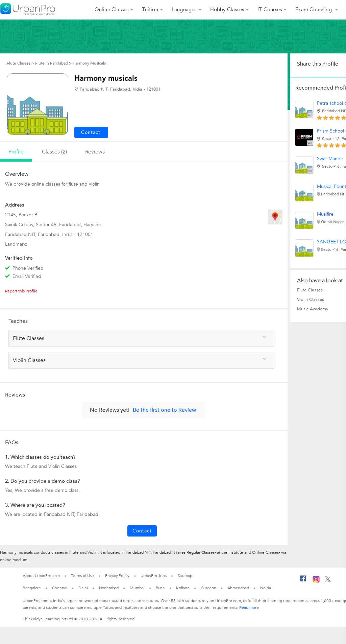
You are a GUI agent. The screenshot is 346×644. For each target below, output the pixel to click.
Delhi (83, 588)
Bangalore (32, 588)
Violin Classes (311, 300)
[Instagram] (316, 581)
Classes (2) (54, 152)
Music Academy (313, 309)
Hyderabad (109, 588)
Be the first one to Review (164, 410)
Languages (184, 9)
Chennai (59, 588)
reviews (95, 152)
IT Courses (270, 9)
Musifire (325, 214)
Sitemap (185, 576)
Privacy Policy (117, 576)
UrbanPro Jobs (154, 576)
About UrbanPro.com (41, 576)
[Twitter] (328, 581)
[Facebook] (303, 581)
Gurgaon (208, 588)
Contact (142, 531)
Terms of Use (82, 576)
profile (16, 152)
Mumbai (137, 588)
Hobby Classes (227, 9)
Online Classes (112, 9)
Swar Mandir (330, 159)
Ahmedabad (238, 588)
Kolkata (183, 588)
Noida (266, 588)
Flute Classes (310, 290)
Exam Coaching (314, 9)
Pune (160, 588)
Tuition (150, 9)
